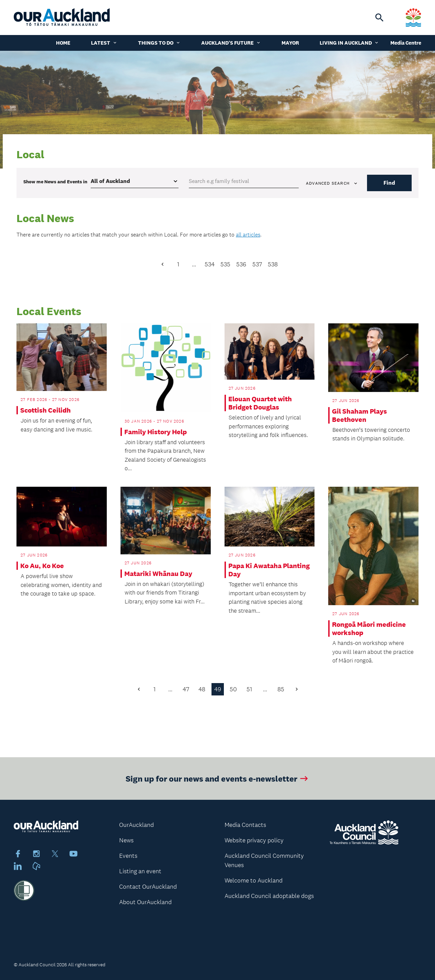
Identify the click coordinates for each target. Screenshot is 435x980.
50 (233, 689)
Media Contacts (245, 825)
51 (249, 689)
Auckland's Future (231, 43)
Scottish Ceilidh (45, 410)
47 (186, 689)
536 (241, 264)
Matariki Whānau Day (158, 574)
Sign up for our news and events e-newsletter (217, 782)
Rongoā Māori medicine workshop (369, 629)
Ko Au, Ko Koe (42, 566)
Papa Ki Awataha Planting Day (269, 570)
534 (210, 264)
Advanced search (332, 183)
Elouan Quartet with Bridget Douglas (260, 403)
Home (63, 43)
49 (218, 689)
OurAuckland (136, 825)
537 (257, 264)
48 (202, 689)
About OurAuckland (145, 902)
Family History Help (156, 432)
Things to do (159, 43)
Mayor (290, 43)
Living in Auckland (349, 43)
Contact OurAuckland (148, 887)
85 (281, 689)
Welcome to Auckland (254, 880)
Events (128, 856)
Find (389, 183)
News (126, 840)
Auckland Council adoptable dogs (269, 896)
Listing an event (140, 871)
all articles (248, 235)
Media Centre (406, 43)
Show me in (55, 182)
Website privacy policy (254, 840)
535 (225, 264)
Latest (104, 43)
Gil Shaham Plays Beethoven (359, 415)
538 (273, 264)
